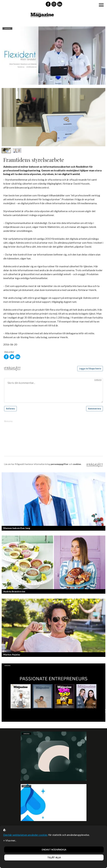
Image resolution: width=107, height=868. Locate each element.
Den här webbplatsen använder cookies (25, 835)
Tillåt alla (54, 857)
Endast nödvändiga (54, 850)
